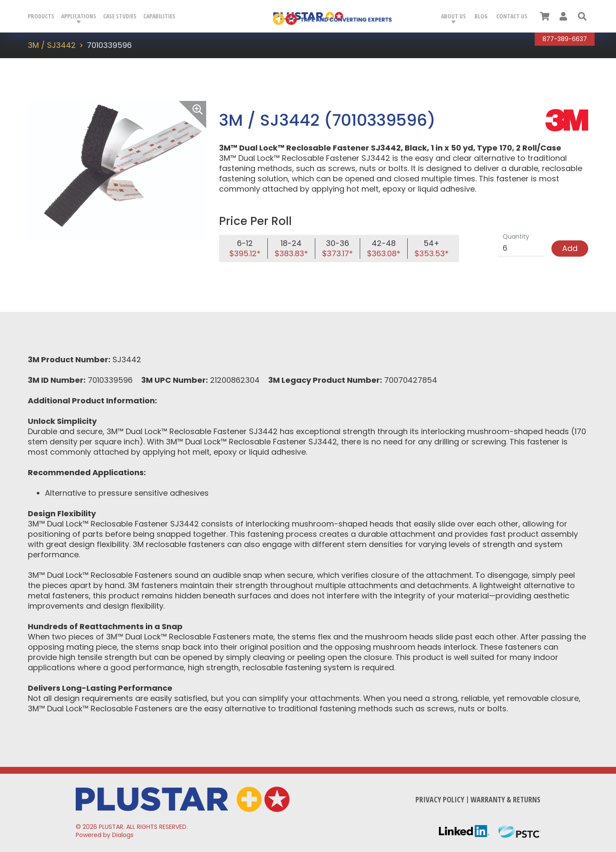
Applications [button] (79, 16)
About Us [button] (453, 16)
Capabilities (159, 16)
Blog (481, 16)
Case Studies (120, 16)
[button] (582, 16)
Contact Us (512, 16)
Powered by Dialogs (105, 835)
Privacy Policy (440, 799)
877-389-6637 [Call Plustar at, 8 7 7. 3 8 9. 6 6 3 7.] (565, 39)
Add (570, 248)
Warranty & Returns (505, 799)
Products (41, 16)
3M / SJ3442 (52, 45)
